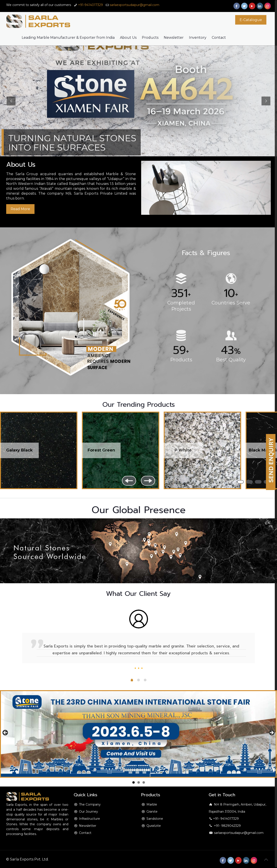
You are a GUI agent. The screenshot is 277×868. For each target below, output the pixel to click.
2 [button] (249, 482)
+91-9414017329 (90, 5)
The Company (90, 804)
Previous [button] (129, 481)
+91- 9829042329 (227, 826)
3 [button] (258, 482)
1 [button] (240, 482)
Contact (85, 833)
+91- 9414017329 (226, 819)
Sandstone (155, 819)
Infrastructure (89, 819)
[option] (138, 641)
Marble (152, 804)
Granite (152, 812)
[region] (138, 455)
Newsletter (88, 826)
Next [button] (148, 481)
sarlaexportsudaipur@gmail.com (135, 5)
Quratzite (154, 826)
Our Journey (88, 812)
